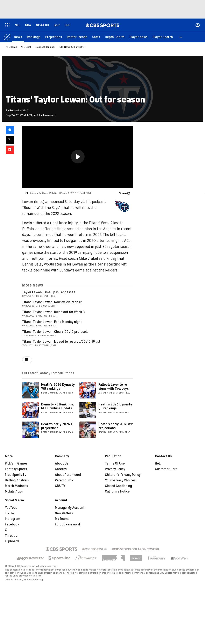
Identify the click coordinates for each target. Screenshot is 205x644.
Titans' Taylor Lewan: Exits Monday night (52, 322)
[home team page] (121, 206)
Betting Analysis (17, 480)
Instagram (13, 519)
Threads (11, 536)
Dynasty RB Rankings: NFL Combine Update (58, 406)
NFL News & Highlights (72, 47)
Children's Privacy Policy (123, 475)
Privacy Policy (115, 469)
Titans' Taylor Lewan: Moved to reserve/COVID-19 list (61, 342)
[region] (78, 157)
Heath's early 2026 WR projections (116, 426)
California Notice (117, 491)
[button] (181, 37)
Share (123, 193)
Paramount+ (64, 480)
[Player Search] (163, 37)
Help (158, 463)
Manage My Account (70, 508)
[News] (18, 37)
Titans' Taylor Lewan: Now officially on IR (52, 302)
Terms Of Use (115, 463)
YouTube (11, 508)
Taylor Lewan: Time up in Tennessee (49, 292)
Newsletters (64, 513)
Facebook (12, 524)
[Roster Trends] (77, 37)
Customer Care (166, 469)
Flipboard (12, 541)
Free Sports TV (16, 475)
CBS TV (60, 486)
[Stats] (96, 37)
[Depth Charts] (115, 37)
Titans (94, 223)
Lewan (28, 202)
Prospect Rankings (45, 47)
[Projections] (54, 37)
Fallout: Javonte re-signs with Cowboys (114, 387)
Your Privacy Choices (120, 480)
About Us (62, 463)
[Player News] (139, 37)
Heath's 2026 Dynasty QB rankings (115, 406)
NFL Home (11, 47)
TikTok (10, 513)
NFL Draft (26, 47)
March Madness (16, 486)
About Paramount (68, 475)
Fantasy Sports (16, 469)
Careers (61, 469)
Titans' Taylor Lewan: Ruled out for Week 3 (54, 312)
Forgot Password (67, 524)
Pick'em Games (16, 463)
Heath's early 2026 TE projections (58, 426)
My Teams (62, 519)
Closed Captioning (118, 486)
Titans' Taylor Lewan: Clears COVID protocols (55, 332)
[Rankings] (34, 37)
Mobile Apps (14, 491)
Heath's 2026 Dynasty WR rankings (58, 387)
